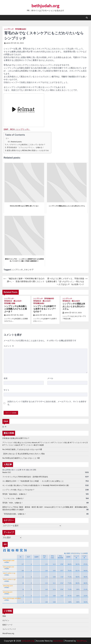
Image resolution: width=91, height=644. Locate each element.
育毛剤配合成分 (21, 29)
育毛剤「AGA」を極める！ (13, 503)
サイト (7, 390)
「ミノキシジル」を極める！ (13, 498)
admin (7, 43)
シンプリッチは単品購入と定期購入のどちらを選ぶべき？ (16, 309)
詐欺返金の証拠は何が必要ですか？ (16, 438)
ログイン (6, 620)
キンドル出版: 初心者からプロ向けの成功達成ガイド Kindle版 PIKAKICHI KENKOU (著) (36, 485)
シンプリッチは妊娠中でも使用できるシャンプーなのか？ (45, 309)
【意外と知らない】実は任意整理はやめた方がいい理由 (24, 454)
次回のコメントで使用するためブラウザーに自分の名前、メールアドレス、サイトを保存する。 (47, 403)
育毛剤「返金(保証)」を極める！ (15, 494)
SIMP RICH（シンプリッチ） (17, 129)
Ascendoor (58, 641)
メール (50, 378)
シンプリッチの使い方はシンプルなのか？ (18, 490)
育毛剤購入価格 (10, 303)
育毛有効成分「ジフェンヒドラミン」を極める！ (25, 147)
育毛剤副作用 (49, 299)
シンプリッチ (9, 29)
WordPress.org (8, 633)
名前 (6, 378)
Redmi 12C (7, 472)
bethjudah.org (45, 6)
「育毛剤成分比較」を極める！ (14, 514)
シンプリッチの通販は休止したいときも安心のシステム (74, 306)
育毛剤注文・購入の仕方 (13, 301)
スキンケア (29, 270)
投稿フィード (7, 625)
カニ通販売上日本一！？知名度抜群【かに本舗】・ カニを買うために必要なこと (33, 481)
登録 (4, 616)
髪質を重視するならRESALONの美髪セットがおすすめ (28, 150)
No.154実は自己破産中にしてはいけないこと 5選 (21, 458)
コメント (9, 346)
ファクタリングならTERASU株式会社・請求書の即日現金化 (25, 477)
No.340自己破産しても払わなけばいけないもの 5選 (22, 449)
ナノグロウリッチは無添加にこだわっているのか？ (26, 144)
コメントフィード (9, 629)
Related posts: (16, 142)
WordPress (81, 641)
